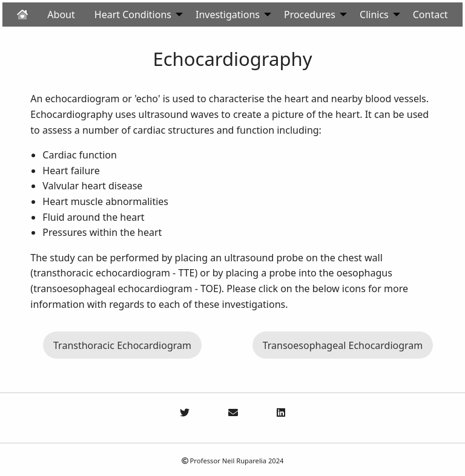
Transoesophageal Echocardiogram (343, 345)
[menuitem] (22, 15)
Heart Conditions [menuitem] (133, 15)
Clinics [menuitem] (374, 15)
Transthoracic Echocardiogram (122, 345)
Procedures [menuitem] (310, 15)
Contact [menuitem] (430, 15)
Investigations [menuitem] (228, 15)
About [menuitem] (61, 15)
